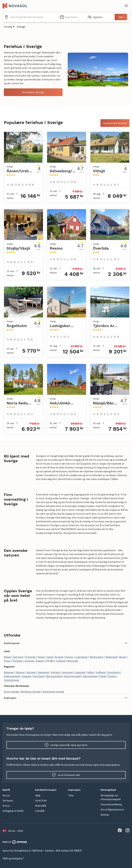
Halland (55, 672)
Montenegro (97, 657)
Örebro (112, 676)
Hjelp (38, 795)
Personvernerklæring (111, 804)
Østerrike (73, 661)
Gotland (31, 672)
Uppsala (27, 676)
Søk (121, 17)
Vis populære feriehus (115, 123)
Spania (40, 661)
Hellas (41, 657)
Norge (123, 657)
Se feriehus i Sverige (33, 92)
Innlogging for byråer (13, 811)
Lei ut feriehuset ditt (66, 775)
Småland (101, 672)
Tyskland (61, 661)
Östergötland (11, 680)
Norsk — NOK (13, 831)
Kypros (69, 657)
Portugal (18, 661)
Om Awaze (8, 801)
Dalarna (20, 672)
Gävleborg (43, 672)
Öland (103, 676)
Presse (6, 806)
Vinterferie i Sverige (53, 692)
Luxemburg (81, 657)
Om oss (6, 795)
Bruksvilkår (41, 806)
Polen (7, 661)
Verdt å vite (41, 801)
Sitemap (105, 815)
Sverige (21, 27)
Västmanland (90, 676)
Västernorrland (72, 676)
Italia (50, 657)
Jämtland (67, 672)
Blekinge (9, 672)
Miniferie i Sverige (31, 692)
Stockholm (114, 672)
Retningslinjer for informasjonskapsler (111, 797)
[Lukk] (126, 6)
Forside (8, 27)
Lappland (80, 672)
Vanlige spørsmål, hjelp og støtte (66, 745)
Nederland (111, 657)
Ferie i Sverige (11, 692)
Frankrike (30, 657)
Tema (71, 795)
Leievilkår (40, 811)
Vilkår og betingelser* (13, 858)
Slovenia (29, 661)
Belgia (7, 657)
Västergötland (54, 676)
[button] (72, 17)
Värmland (38, 676)
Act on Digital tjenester (112, 810)
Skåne (90, 672)
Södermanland (12, 676)
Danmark (18, 657)
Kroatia (59, 657)
